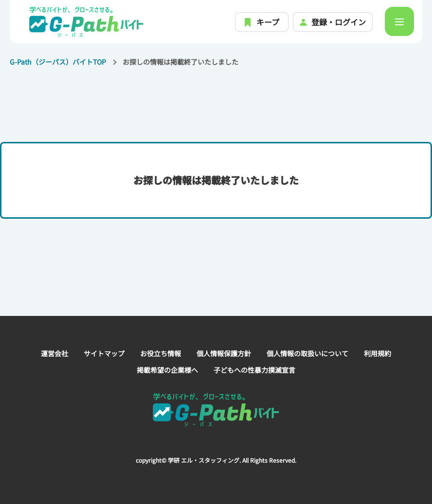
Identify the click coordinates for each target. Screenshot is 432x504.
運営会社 (54, 353)
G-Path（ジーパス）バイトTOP (58, 62)
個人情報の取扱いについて (307, 353)
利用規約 (378, 353)
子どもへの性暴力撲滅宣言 (254, 370)
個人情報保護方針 (224, 353)
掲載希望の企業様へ (167, 370)
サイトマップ (104, 353)
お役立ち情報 (161, 353)
